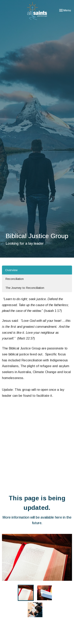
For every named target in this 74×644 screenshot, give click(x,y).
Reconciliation (15, 279)
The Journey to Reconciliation (25, 288)
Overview (11, 270)
